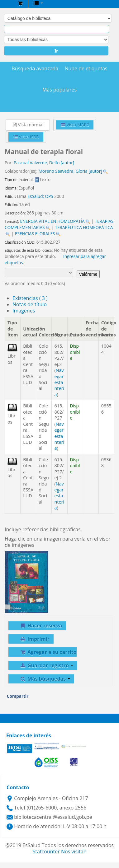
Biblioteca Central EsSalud (7, 4)
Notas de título (30, 304)
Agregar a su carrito (48, 652)
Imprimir (35, 639)
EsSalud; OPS (40, 196)
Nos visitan (74, 852)
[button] (20, 3)
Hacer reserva (41, 626)
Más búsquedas (45, 679)
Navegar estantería (59, 382)
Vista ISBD (26, 137)
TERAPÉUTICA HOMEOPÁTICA (84, 227)
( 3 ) (30, 298)
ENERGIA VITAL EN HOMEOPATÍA (52, 221)
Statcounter (46, 852)
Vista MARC (75, 125)
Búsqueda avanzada (35, 69)
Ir (56, 51)
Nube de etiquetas (86, 69)
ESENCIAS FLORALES (35, 234)
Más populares (60, 90)
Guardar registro (46, 665)
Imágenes (24, 311)
